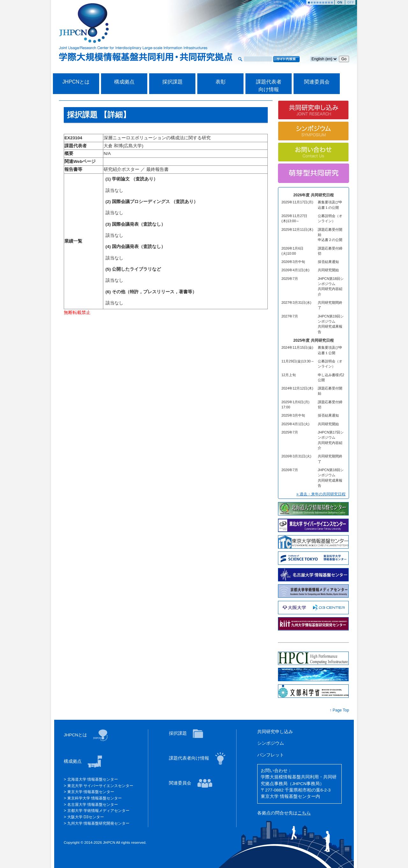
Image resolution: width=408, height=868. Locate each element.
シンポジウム (271, 743)
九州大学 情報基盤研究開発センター (98, 823)
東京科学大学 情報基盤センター (94, 798)
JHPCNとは (76, 82)
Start (340, 2)
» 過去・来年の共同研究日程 (321, 494)
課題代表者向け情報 (190, 758)
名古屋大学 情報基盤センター (92, 805)
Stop (350, 2)
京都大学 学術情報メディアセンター (98, 811)
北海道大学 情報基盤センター (92, 779)
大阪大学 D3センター (85, 817)
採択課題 (172, 82)
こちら (304, 813)
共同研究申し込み (275, 732)
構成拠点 (124, 82)
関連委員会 (317, 82)
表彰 (221, 82)
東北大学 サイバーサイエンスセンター (100, 786)
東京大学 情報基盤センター (90, 792)
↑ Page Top (339, 710)
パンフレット (271, 755)
